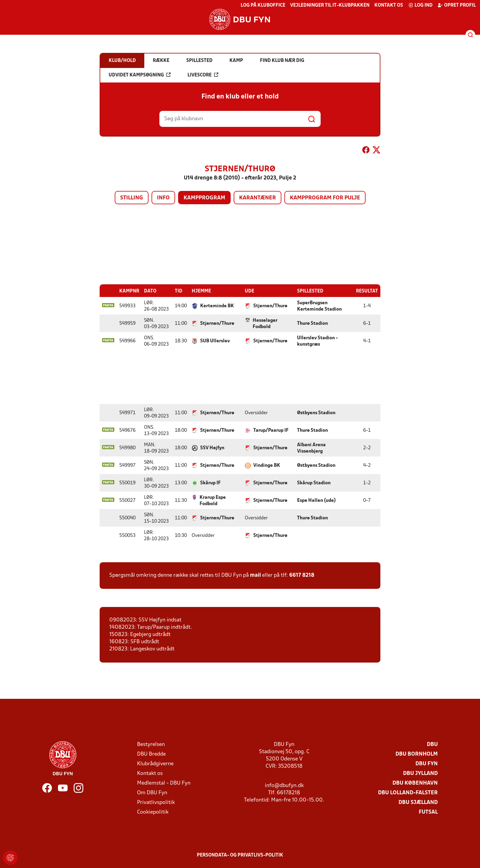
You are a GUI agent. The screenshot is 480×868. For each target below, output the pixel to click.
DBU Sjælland (418, 802)
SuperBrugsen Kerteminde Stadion (319, 306)
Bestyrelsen (151, 744)
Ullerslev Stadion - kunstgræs (317, 341)
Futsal (428, 812)
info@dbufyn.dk (284, 785)
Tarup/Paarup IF (271, 430)
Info (163, 198)
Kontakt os (389, 5)
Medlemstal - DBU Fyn (164, 783)
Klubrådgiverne (155, 764)
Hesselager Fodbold (265, 323)
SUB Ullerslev (215, 341)
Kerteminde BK (217, 306)
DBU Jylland (420, 773)
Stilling (132, 198)
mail (255, 575)
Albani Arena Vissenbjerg (311, 448)
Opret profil (457, 5)
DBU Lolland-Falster (408, 793)
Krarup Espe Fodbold (213, 500)
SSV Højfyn (212, 448)
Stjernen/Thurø (270, 306)
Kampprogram (204, 198)
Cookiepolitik (153, 812)
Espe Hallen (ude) (316, 500)
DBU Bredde (151, 754)
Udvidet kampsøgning (140, 75)
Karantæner (258, 198)
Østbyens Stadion (316, 413)
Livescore (203, 75)
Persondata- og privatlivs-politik (240, 855)
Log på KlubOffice (263, 5)
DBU (432, 744)
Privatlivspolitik (156, 802)
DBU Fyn (427, 764)
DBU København (415, 783)
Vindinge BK (267, 465)
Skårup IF (210, 483)
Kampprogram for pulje (325, 198)
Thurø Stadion (312, 323)
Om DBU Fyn (152, 793)
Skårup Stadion (314, 483)
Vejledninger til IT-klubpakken (330, 5)
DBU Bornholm (417, 754)
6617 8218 (302, 575)
